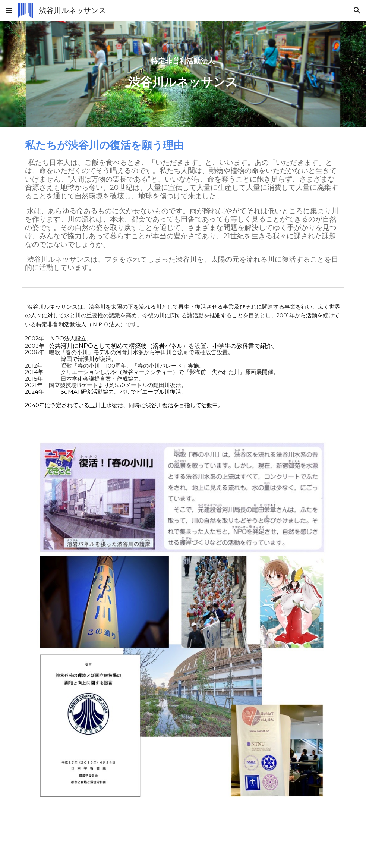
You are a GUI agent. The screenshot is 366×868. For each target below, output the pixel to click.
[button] (9, 10)
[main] (183, 74)
